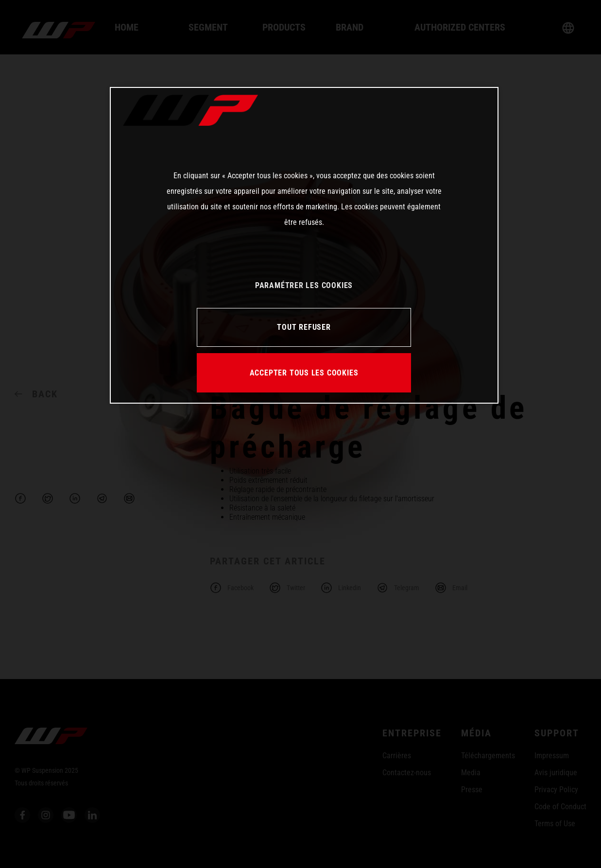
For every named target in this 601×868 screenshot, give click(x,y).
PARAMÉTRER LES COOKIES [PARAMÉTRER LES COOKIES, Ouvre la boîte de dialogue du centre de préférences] (304, 285)
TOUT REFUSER (304, 327)
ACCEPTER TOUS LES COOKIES (304, 373)
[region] (304, 245)
